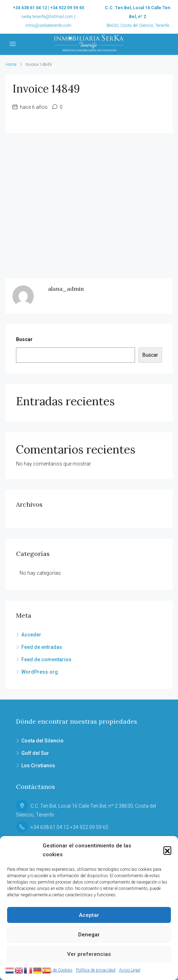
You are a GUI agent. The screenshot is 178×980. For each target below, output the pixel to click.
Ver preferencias (89, 954)
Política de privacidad (96, 970)
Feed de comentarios (46, 659)
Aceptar (89, 915)
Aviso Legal (130, 970)
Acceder (31, 635)
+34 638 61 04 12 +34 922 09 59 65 (69, 827)
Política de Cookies (55, 970)
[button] (167, 850)
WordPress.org (40, 672)
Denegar (89, 935)
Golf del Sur (35, 753)
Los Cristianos (38, 765)
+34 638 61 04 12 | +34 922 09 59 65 (48, 8)
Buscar (24, 339)
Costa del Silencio (42, 741)
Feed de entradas (42, 647)
